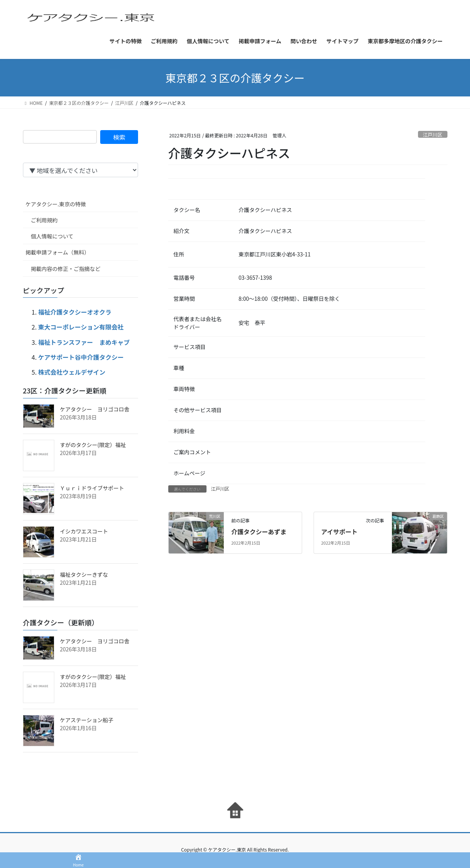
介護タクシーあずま (259, 532)
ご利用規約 (44, 220)
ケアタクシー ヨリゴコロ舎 (95, 409)
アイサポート (339, 532)
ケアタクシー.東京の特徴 (56, 204)
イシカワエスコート (84, 531)
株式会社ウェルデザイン (72, 372)
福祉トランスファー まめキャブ (84, 342)
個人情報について (52, 236)
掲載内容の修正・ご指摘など (66, 269)
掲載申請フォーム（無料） (58, 252)
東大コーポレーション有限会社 (81, 327)
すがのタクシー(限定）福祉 (93, 445)
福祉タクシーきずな (84, 574)
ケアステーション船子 (87, 720)
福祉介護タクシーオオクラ (75, 312)
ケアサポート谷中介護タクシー (81, 357)
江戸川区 (433, 135)
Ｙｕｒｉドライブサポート (92, 488)
